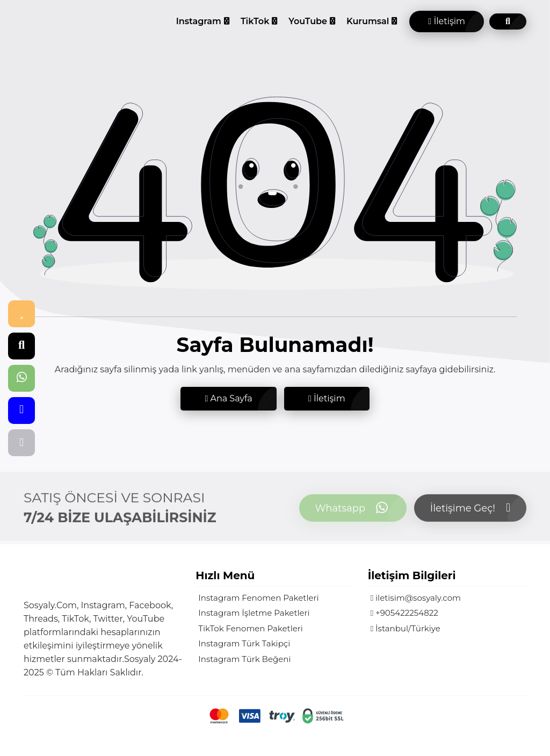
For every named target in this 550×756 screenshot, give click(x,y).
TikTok (255, 21)
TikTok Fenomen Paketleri (250, 628)
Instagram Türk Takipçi (244, 643)
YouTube (308, 21)
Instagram (199, 21)
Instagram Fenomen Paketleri (258, 598)
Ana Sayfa (228, 398)
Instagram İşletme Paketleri (254, 613)
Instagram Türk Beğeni (244, 659)
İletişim (447, 21)
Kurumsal (368, 21)
